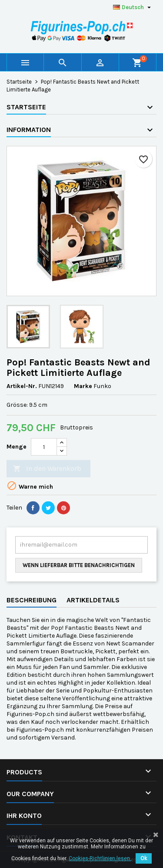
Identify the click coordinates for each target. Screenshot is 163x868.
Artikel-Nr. (22, 386)
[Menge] (44, 447)
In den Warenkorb (47, 469)
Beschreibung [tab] (32, 600)
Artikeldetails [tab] (93, 600)
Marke (83, 386)
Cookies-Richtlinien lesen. (100, 858)
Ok (144, 858)
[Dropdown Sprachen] (133, 7)
